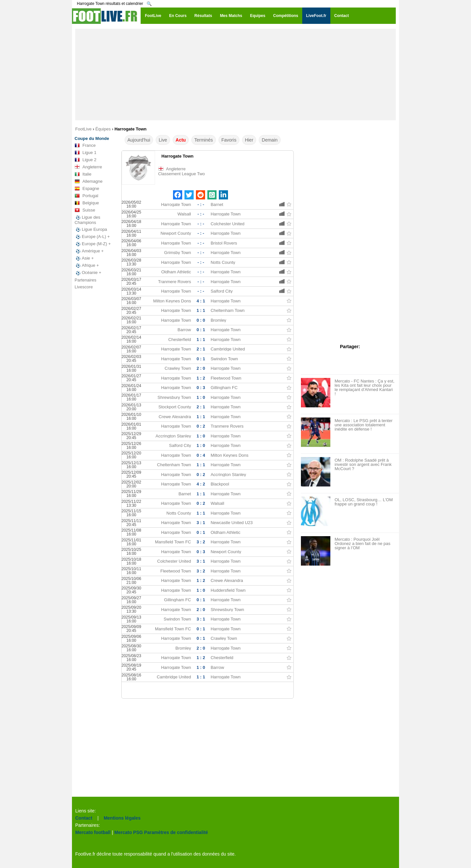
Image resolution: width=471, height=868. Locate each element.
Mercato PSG (129, 832)
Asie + (84, 258)
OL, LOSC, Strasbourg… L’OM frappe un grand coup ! (364, 502)
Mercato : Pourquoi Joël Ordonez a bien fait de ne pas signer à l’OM (363, 544)
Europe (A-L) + (92, 237)
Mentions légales (122, 818)
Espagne (87, 189)
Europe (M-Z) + (93, 244)
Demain (270, 140)
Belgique (87, 203)
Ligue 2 (86, 160)
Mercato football (93, 832)
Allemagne (88, 181)
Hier (249, 140)
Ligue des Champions (87, 220)
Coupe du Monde (92, 138)
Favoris (229, 140)
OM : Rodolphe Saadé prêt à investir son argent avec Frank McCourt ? (363, 464)
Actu (181, 140)
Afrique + (87, 265)
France (85, 145)
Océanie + (88, 273)
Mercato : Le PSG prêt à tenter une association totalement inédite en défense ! (364, 425)
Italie (83, 174)
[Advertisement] (235, 75)
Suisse (85, 210)
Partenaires (85, 280)
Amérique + (89, 251)
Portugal (86, 196)
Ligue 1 (86, 153)
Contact (84, 818)
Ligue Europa (91, 230)
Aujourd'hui (139, 140)
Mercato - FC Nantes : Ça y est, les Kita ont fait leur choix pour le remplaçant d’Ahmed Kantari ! (365, 387)
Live (163, 140)
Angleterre (88, 167)
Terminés (204, 140)
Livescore (84, 287)
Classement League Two (182, 174)
